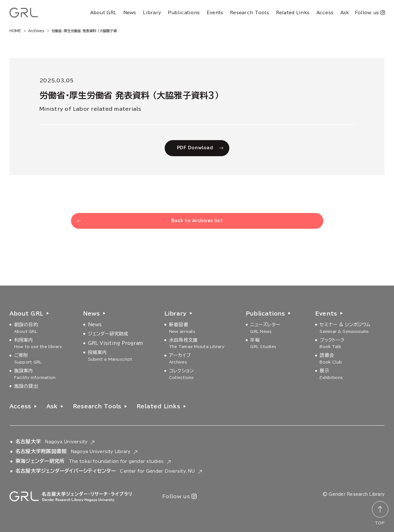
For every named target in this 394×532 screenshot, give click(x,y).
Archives (36, 31)
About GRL (103, 13)
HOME (15, 31)
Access (325, 13)
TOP (380, 523)
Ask (345, 13)
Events (215, 13)
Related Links (293, 13)
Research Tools (250, 13)
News (130, 13)
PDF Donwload (195, 148)
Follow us (370, 13)
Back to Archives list (197, 221)
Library (152, 13)
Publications (184, 13)
